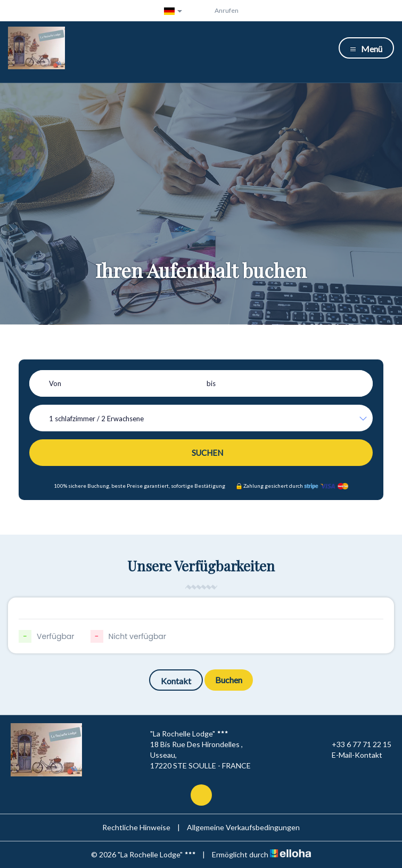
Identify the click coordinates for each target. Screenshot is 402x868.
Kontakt (176, 681)
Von (55, 383)
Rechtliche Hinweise (136, 827)
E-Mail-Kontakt (351, 755)
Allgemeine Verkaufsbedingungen (243, 827)
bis (211, 383)
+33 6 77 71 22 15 (355, 744)
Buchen (229, 680)
